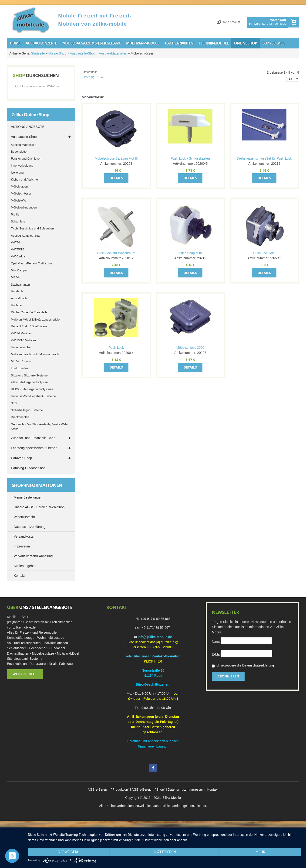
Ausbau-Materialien (113, 53)
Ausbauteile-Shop (83, 53)
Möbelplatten (19, 187)
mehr (260, 852)
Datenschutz (177, 789)
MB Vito (16, 277)
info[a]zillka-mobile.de (155, 637)
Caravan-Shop (21, 458)
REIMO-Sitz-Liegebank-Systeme (32, 389)
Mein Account (231, 22)
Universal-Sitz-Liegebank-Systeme (33, 396)
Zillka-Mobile (172, 798)
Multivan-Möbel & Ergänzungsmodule (35, 320)
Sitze (14, 403)
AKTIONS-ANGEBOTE (28, 127)
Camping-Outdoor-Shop (28, 468)
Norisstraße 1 (152, 670)
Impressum (197, 789)
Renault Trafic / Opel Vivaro (29, 326)
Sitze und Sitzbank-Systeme (29, 376)
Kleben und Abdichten (25, 180)
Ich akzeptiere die (243, 666)
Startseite (38, 53)
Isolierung (17, 173)
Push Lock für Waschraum (116, 253)
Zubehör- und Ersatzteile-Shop (33, 438)
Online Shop (57, 53)
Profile (15, 215)
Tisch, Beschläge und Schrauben (32, 229)
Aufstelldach (19, 298)
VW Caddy (18, 256)
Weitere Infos (25, 674)
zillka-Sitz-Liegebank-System (30, 382)
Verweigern (69, 852)
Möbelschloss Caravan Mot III (116, 158)
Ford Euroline (20, 368)
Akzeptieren (165, 852)
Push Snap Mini (190, 253)
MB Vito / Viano (21, 361)
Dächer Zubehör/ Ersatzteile (29, 312)
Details (116, 178)
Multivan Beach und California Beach (35, 354)
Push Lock (116, 348)
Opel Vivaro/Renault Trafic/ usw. (32, 263)
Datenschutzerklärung (258, 665)
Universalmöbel (21, 347)
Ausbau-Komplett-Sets (26, 236)
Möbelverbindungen (24, 208)
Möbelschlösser (21, 194)
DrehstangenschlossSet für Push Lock (264, 158)
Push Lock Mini (264, 253)
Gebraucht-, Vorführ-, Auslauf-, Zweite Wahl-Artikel (40, 427)
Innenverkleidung (22, 166)
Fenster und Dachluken (26, 159)
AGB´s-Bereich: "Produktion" (108, 789)
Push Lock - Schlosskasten (190, 158)
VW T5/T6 (17, 249)
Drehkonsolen (20, 417)
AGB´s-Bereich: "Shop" (148, 789)
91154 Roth (153, 676)
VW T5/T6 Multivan (23, 340)
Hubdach (17, 291)
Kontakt (213, 789)
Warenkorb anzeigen (294, 22)
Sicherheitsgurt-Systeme (27, 410)
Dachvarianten (20, 285)
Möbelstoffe (18, 201)
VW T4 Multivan (21, 333)
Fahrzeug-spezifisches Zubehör (34, 448)
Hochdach (18, 305)
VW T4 (15, 243)
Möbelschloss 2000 (190, 348)
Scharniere (18, 222)
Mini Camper (19, 270)
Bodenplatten (20, 152)
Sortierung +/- (90, 77)
